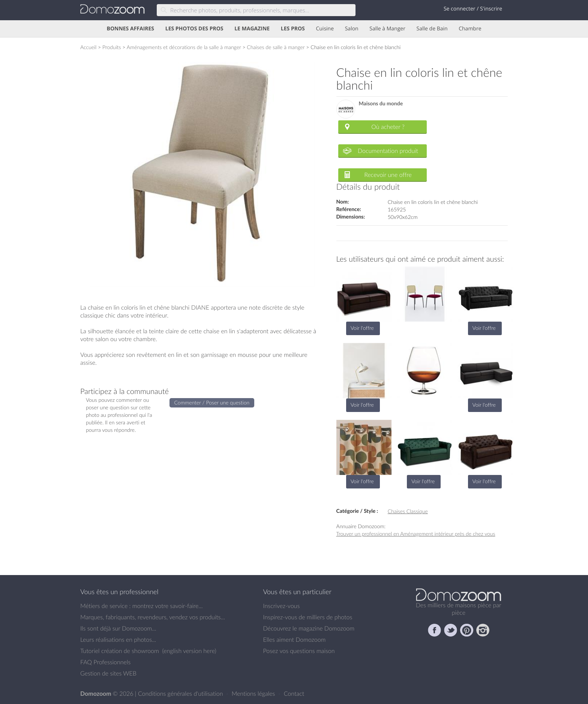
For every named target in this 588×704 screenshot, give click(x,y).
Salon (352, 29)
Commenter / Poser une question (212, 402)
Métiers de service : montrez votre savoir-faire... (142, 606)
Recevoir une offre (388, 175)
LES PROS (293, 29)
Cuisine (325, 29)
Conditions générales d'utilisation (181, 694)
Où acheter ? (388, 127)
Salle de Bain (432, 29)
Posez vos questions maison (299, 651)
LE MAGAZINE (252, 29)
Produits (112, 47)
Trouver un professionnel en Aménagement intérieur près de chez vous (416, 534)
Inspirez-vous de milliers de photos (308, 617)
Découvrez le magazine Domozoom (309, 628)
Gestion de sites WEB (108, 673)
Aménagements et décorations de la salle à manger (184, 47)
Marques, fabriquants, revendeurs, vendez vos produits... (153, 617)
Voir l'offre (362, 328)
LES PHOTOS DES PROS (194, 29)
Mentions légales (254, 694)
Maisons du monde (381, 104)
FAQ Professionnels (105, 662)
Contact (294, 694)
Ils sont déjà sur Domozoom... (118, 628)
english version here (189, 651)
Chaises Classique (408, 511)
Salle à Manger (387, 29)
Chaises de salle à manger (276, 47)
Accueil (88, 47)
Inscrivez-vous (282, 606)
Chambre (470, 29)
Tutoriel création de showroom (120, 651)
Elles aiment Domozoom (295, 640)
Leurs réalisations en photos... (118, 640)
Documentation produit (388, 151)
